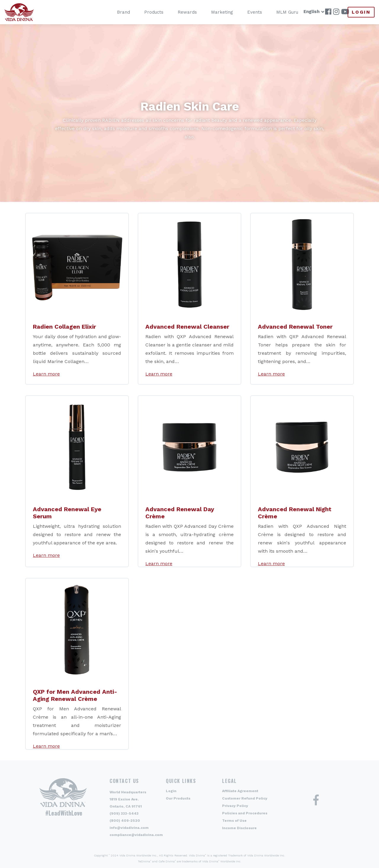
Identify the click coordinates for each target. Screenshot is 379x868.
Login (361, 12)
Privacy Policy (235, 806)
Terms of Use (234, 821)
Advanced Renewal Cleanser (187, 327)
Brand (114, 12)
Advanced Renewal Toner (295, 327)
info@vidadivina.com (129, 828)
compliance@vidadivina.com (136, 835)
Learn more (46, 374)
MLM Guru (278, 12)
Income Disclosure (239, 828)
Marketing (213, 12)
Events (245, 12)
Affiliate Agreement (240, 791)
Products (145, 12)
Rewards (178, 12)
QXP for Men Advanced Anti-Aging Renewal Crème (75, 695)
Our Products (178, 798)
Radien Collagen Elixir (64, 327)
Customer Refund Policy (245, 798)
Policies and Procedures (245, 813)
